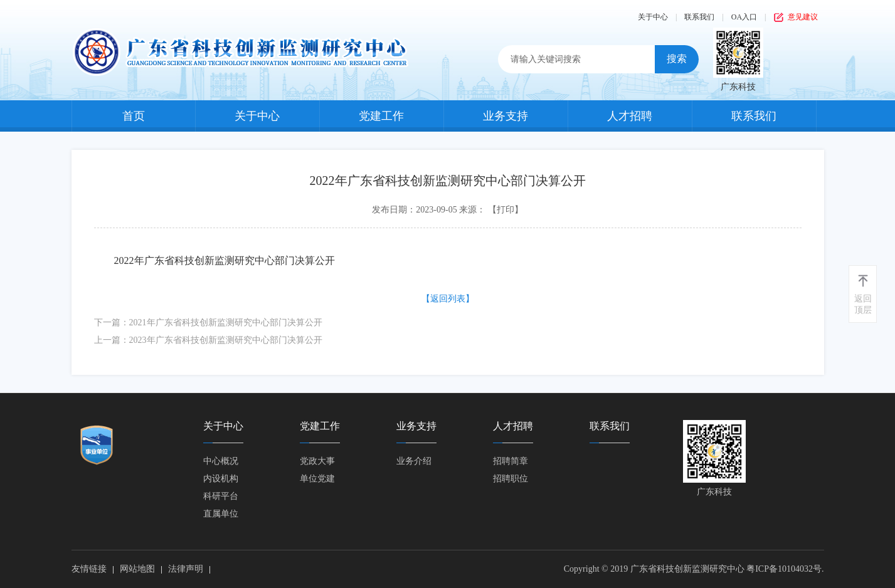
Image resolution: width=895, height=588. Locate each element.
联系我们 (699, 17)
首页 (134, 116)
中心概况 (221, 461)
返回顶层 (863, 304)
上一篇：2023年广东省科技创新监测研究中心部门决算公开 (208, 340)
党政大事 (317, 461)
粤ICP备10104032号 (784, 569)
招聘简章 (511, 461)
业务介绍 (414, 461)
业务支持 (506, 116)
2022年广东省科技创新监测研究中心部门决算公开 (225, 260)
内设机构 (221, 479)
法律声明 (186, 569)
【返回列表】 (448, 299)
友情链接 (89, 569)
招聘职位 (511, 479)
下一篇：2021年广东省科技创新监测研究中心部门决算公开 (208, 323)
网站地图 (137, 569)
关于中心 (653, 17)
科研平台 (221, 496)
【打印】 (506, 210)
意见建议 (803, 17)
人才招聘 (630, 116)
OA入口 (744, 17)
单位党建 (317, 479)
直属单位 (221, 514)
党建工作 (381, 116)
